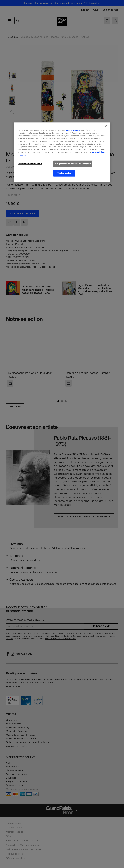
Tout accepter (64, 173)
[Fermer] (106, 126)
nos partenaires (73, 130)
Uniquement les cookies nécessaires (73, 164)
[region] (62, 152)
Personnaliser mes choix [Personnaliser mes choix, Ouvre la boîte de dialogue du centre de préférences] (30, 164)
